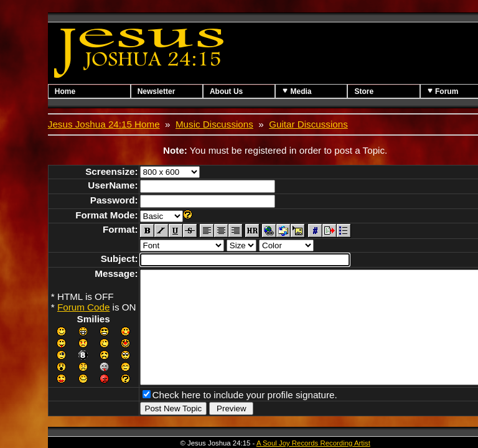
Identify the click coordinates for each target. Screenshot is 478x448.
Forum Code (83, 307)
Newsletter (164, 91)
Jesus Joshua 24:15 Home (104, 124)
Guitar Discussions (308, 124)
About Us (241, 91)
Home (65, 91)
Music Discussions (214, 124)
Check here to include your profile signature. (245, 415)
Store (393, 91)
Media (318, 91)
